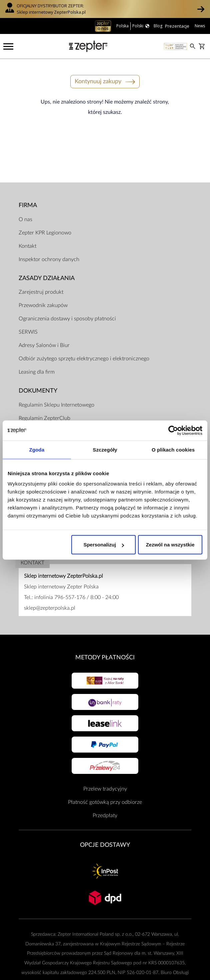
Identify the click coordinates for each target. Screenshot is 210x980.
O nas (25, 219)
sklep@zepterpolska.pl (50, 608)
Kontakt (27, 246)
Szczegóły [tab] (105, 449)
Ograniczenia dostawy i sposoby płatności (67, 319)
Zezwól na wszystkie (170, 545)
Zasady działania (47, 278)
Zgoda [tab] (37, 449)
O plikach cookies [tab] (173, 449)
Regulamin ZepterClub (44, 418)
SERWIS (28, 332)
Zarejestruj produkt (41, 292)
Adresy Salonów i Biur (44, 345)
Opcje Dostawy (105, 845)
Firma (28, 205)
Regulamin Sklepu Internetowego (56, 405)
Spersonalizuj (104, 545)
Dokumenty (38, 391)
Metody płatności (105, 657)
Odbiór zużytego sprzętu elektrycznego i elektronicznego (84, 359)
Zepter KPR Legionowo (45, 233)
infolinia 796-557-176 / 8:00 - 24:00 (76, 597)
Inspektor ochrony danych (49, 259)
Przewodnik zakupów (43, 305)
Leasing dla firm (37, 372)
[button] (201, 9)
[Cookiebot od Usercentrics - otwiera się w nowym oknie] (173, 430)
